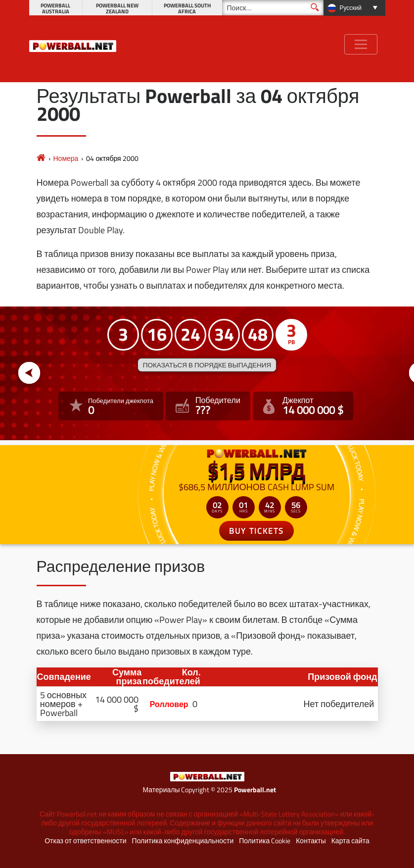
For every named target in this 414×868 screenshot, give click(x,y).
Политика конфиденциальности (183, 841)
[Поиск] (273, 8)
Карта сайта (350, 841)
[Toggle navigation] (361, 44)
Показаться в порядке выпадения (207, 365)
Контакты (311, 841)
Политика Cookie (265, 841)
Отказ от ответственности (85, 841)
